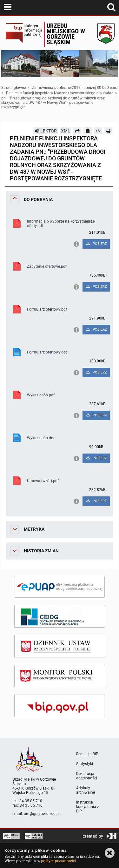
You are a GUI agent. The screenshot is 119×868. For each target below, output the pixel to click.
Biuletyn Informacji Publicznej (24, 34)
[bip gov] (60, 706)
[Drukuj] (109, 131)
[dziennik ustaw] (60, 646)
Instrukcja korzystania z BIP (88, 807)
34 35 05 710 (31, 801)
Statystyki (85, 764)
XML (66, 131)
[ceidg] (60, 616)
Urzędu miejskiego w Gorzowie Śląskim (66, 34)
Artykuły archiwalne (86, 790)
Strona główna (14, 88)
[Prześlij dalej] (77, 131)
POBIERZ (96, 244)
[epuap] (60, 587)
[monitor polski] (60, 676)
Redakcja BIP (87, 754)
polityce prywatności (58, 861)
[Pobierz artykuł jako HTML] (98, 131)
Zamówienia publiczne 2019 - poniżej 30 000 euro (75, 88)
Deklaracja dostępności (87, 776)
